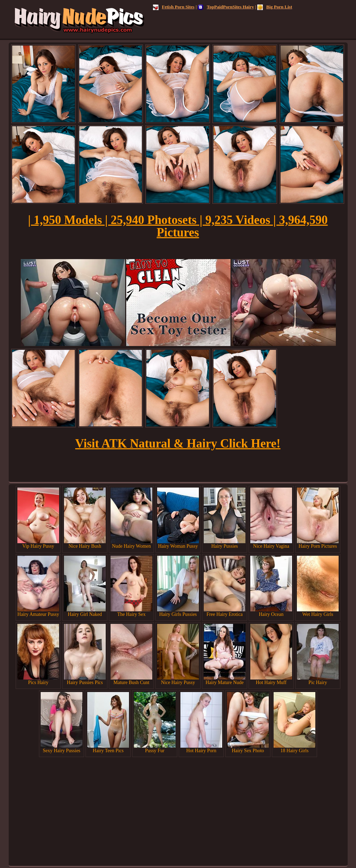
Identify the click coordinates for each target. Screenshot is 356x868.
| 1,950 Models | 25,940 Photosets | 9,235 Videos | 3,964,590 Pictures (178, 226)
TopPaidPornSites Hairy (226, 7)
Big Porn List (275, 7)
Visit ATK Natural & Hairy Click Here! (178, 444)
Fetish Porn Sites (174, 7)
